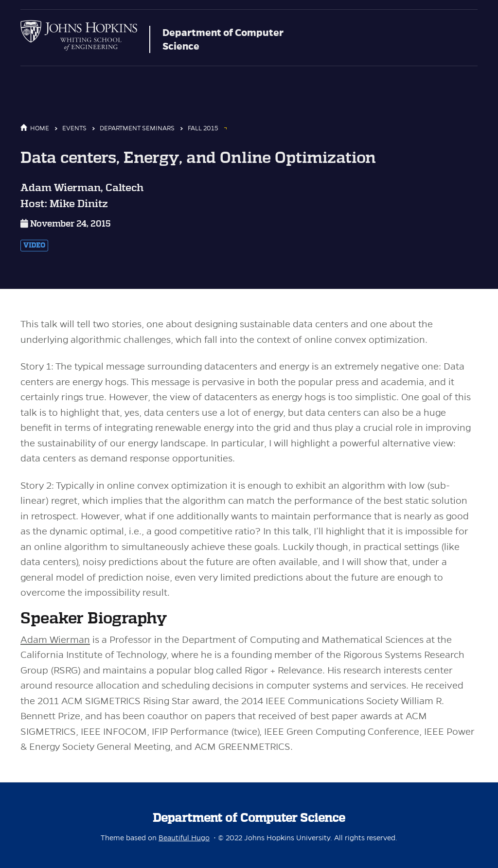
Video (34, 246)
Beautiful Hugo (184, 838)
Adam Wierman (55, 640)
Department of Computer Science (223, 39)
